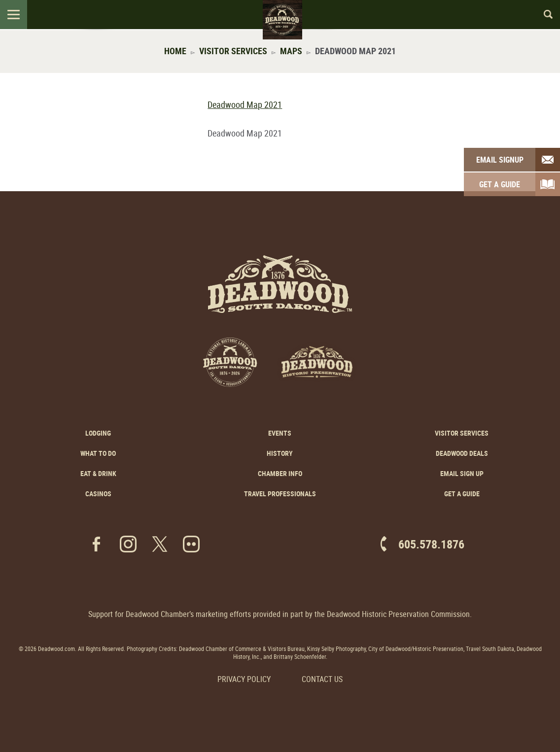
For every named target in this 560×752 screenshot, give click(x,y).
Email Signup (500, 160)
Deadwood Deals (462, 453)
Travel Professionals (280, 494)
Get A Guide (500, 184)
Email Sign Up (462, 473)
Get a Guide (462, 494)
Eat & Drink (98, 473)
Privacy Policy (244, 679)
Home (175, 51)
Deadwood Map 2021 (245, 104)
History (280, 453)
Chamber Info (280, 473)
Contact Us (322, 679)
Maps (291, 51)
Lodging (98, 433)
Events (280, 433)
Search (544, 14)
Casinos (98, 494)
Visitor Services (233, 51)
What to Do (98, 453)
